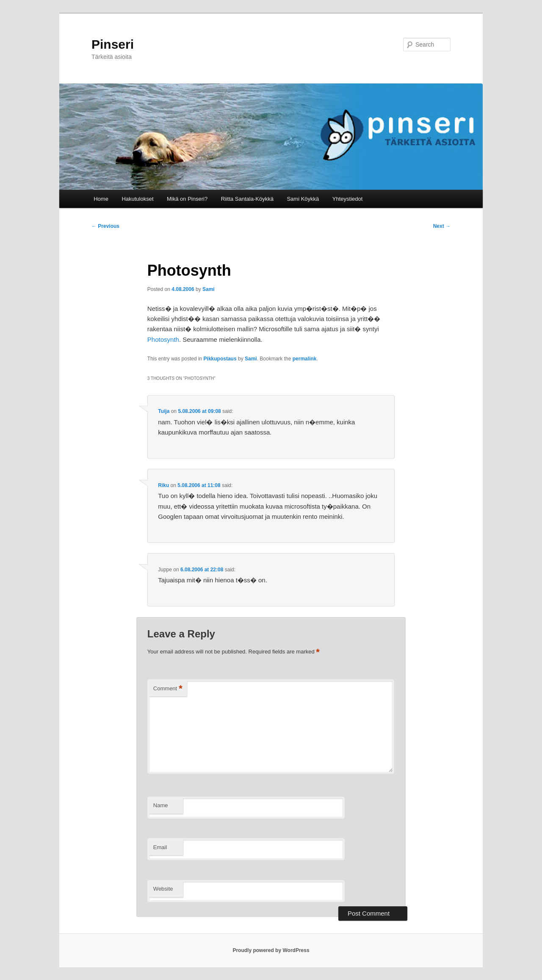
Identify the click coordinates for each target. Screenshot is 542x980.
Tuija (164, 411)
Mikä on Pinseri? (187, 199)
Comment (168, 689)
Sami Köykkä (303, 199)
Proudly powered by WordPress (271, 950)
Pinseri (113, 44)
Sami (209, 289)
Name (161, 805)
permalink (305, 359)
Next (442, 226)
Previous (105, 226)
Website (163, 889)
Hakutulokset (137, 199)
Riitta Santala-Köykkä (247, 199)
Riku (163, 485)
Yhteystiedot (348, 199)
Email (160, 847)
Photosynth (163, 339)
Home (101, 199)
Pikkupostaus (220, 359)
